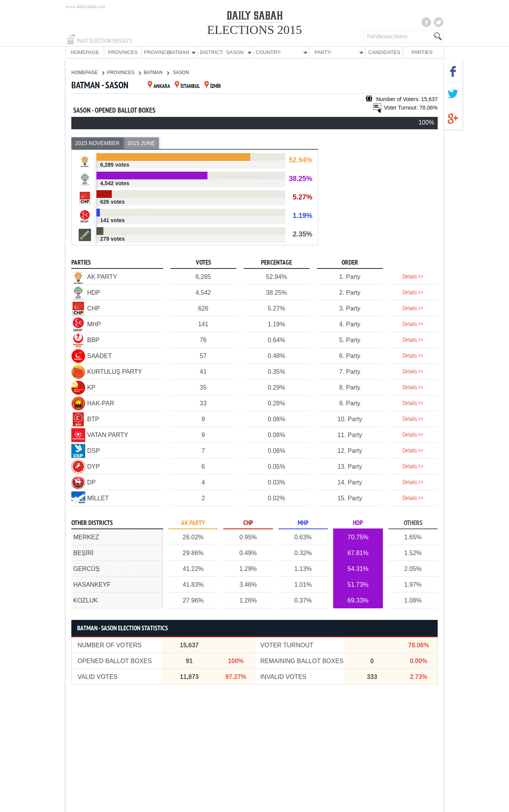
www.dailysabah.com (85, 7)
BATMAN (156, 72)
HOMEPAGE (85, 52)
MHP (303, 523)
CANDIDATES (384, 52)
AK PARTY (193, 523)
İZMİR (213, 86)
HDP (358, 523)
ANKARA (159, 86)
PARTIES (422, 52)
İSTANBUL (187, 86)
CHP (248, 523)
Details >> (413, 277)
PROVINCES (123, 52)
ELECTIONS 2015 (254, 30)
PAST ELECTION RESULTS (104, 41)
